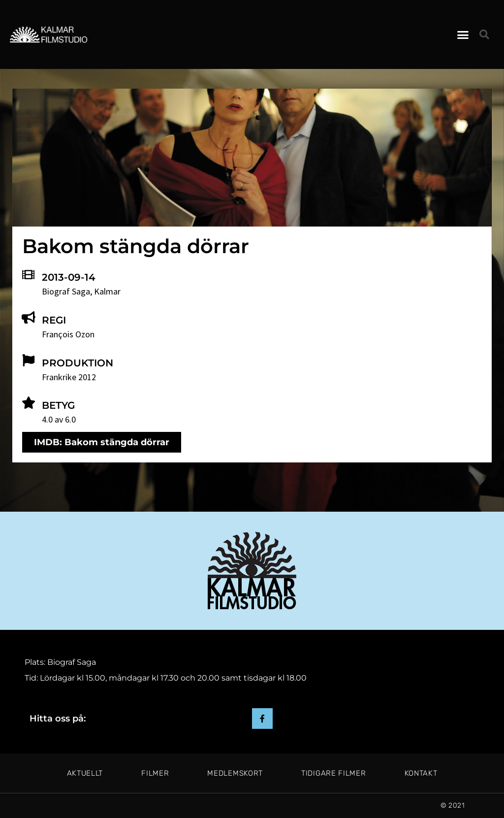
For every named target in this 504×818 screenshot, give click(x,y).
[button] (463, 34)
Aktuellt (85, 773)
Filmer (155, 773)
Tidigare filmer (334, 773)
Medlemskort (235, 773)
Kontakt (421, 773)
